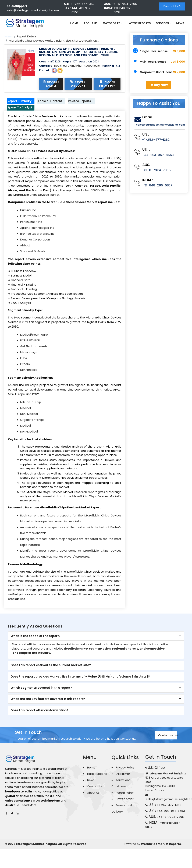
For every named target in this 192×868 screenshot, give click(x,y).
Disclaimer (123, 784)
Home (74, 23)
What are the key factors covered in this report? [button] (48, 709)
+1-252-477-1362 (83, 4)
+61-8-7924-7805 (124, 4)
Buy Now (159, 85)
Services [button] (162, 23)
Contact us (168, 746)
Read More (29, 815)
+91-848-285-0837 (123, 10)
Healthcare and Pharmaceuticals (77, 66)
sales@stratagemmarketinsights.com (33, 10)
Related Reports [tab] (77, 104)
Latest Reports (139, 23)
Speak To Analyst (17, 115)
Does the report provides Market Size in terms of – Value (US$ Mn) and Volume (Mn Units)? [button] (80, 687)
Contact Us (172, 6)
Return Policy (125, 803)
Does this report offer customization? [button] (40, 721)
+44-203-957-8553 (82, 10)
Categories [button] (112, 23)
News (180, 23)
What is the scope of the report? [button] (36, 646)
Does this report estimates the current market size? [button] (51, 675)
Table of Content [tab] (47, 104)
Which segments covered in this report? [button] (41, 698)
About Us (91, 23)
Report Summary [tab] (17, 104)
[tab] (96, 646)
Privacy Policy (125, 778)
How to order (125, 809)
